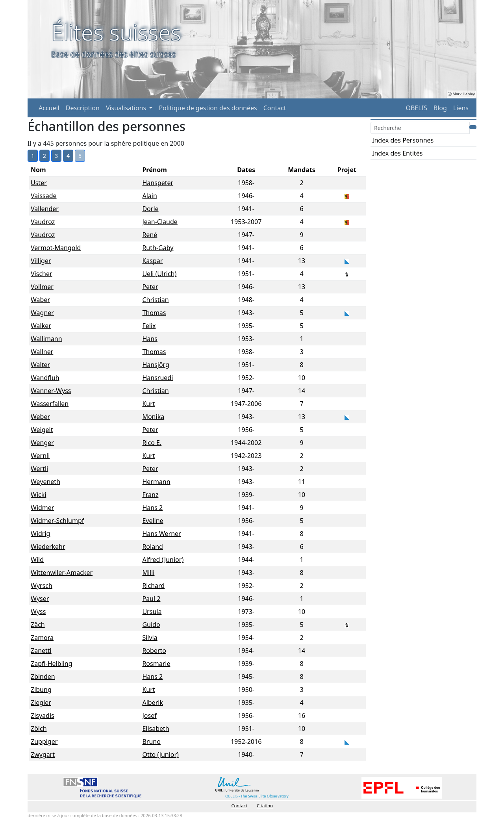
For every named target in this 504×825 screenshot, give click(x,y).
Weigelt (42, 430)
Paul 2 (151, 599)
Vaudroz (43, 222)
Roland (152, 547)
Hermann (156, 482)
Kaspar (152, 261)
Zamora (42, 638)
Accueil (49, 108)
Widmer (42, 508)
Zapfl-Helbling (52, 664)
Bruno (151, 742)
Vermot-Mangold (56, 248)
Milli (148, 573)
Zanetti (41, 651)
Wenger (42, 443)
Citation (265, 806)
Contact (275, 108)
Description (83, 108)
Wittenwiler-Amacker (62, 573)
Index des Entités (397, 153)
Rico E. (152, 443)
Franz (150, 495)
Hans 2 (152, 508)
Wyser (40, 599)
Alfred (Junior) (163, 560)
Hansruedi (157, 378)
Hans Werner (161, 534)
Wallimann (46, 339)
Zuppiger (44, 742)
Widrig (40, 534)
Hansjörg (156, 365)
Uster (39, 183)
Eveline (153, 521)
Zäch (38, 625)
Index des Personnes (403, 140)
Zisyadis (43, 716)
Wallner (42, 352)
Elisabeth (156, 729)
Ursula (152, 612)
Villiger (41, 261)
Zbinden (43, 677)
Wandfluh (45, 378)
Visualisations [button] (127, 108)
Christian (155, 300)
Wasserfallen (50, 404)
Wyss (38, 612)
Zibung (41, 690)
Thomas (154, 313)
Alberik (153, 703)
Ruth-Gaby (158, 248)
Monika (153, 417)
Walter (40, 365)
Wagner (42, 313)
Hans (150, 339)
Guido (151, 625)
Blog (440, 108)
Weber (40, 417)
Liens (461, 108)
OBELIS (416, 108)
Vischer (42, 274)
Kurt (148, 404)
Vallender (45, 209)
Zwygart (43, 755)
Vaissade (44, 196)
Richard (153, 586)
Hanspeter (158, 183)
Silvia (150, 638)
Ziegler (41, 703)
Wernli (40, 456)
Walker (41, 326)
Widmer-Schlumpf (57, 521)
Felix (149, 326)
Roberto (154, 651)
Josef (149, 716)
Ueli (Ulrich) (159, 274)
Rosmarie (156, 664)
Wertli (39, 469)
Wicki (38, 495)
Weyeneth (45, 482)
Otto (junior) (160, 755)
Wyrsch (42, 586)
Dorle (150, 209)
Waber (40, 300)
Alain (149, 196)
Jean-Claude (160, 222)
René (150, 235)
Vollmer (42, 287)
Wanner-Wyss (51, 391)
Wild (37, 560)
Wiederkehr (48, 547)
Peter (150, 287)
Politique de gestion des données (208, 108)
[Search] (420, 128)
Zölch (39, 729)
